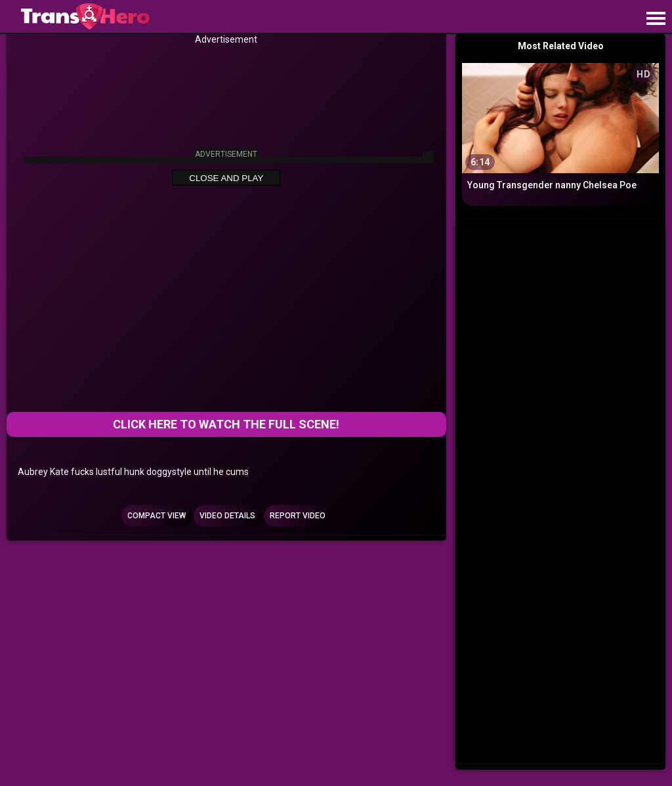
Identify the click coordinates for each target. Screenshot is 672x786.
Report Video (298, 516)
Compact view (157, 516)
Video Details (227, 516)
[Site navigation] (656, 19)
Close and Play (226, 178)
